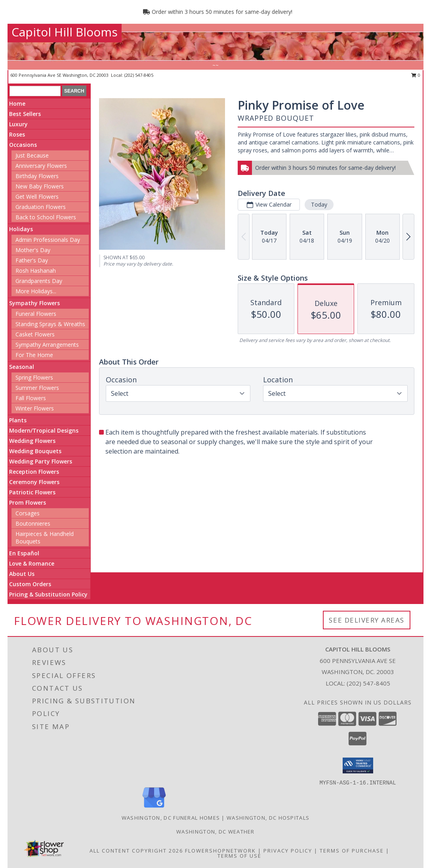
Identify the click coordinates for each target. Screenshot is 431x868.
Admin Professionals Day (48, 240)
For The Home (34, 355)
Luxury (18, 124)
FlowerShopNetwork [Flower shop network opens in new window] (220, 851)
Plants (18, 420)
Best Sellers (25, 114)
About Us (22, 574)
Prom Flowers (28, 502)
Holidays (21, 229)
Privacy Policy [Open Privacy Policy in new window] (288, 851)
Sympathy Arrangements (47, 345)
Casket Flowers (35, 334)
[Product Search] (35, 91)
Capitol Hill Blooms (65, 32)
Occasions (23, 145)
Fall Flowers (31, 398)
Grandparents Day (39, 281)
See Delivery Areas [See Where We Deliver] (367, 620)
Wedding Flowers (32, 441)
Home (17, 104)
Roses (17, 134)
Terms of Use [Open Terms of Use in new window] (239, 856)
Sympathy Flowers (34, 303)
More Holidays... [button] (36, 291)
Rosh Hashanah (36, 271)
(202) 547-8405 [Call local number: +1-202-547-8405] (139, 75)
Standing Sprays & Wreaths (50, 324)
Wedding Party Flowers (41, 461)
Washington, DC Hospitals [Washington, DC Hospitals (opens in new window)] (268, 818)
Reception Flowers (34, 472)
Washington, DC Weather (215, 832)
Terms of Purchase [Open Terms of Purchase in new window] (352, 851)
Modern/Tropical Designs (44, 430)
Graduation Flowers (41, 207)
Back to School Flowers (46, 217)
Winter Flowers (35, 408)
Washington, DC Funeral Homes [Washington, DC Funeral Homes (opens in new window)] (171, 818)
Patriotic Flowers (32, 492)
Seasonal (22, 367)
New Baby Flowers (40, 186)
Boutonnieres (33, 523)
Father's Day (32, 260)
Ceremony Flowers (34, 482)
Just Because (32, 155)
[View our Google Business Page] (154, 808)
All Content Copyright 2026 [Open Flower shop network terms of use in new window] (136, 851)
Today (319, 204)
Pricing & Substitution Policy (48, 594)
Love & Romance (32, 563)
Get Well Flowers (37, 197)
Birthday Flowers (37, 176)
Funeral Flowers (36, 314)
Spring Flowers (34, 377)
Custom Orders (30, 584)
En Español (24, 553)
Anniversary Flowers (41, 166)
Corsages (28, 513)
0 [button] (416, 75)
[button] (358, 765)
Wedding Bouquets (35, 451)
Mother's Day (33, 250)
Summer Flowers (37, 388)
